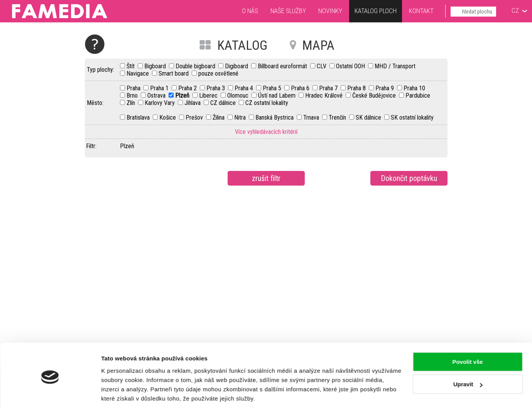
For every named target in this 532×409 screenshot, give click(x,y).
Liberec (209, 95)
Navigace (138, 74)
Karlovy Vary (160, 103)
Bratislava (139, 117)
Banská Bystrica (275, 117)
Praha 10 (414, 88)
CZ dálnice (224, 103)
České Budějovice (375, 95)
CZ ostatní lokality (267, 103)
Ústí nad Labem (278, 95)
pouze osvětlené (218, 74)
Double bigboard (196, 66)
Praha (134, 88)
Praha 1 (160, 88)
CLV (322, 66)
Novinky (330, 11)
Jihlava (193, 103)
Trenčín (338, 117)
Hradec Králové (325, 95)
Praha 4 (245, 88)
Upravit (468, 358)
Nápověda (95, 44)
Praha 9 (385, 88)
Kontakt (421, 11)
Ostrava (157, 95)
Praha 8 (357, 88)
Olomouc (239, 95)
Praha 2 (188, 88)
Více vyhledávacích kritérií (266, 132)
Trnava (312, 117)
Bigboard (156, 66)
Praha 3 (216, 88)
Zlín (132, 103)
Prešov (195, 117)
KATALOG (242, 45)
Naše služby (288, 11)
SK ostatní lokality (412, 117)
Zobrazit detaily (123, 394)
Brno (133, 95)
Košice (168, 117)
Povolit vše (467, 336)
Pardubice (418, 95)
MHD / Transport (395, 66)
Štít (131, 66)
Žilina (219, 117)
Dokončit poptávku (409, 178)
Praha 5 (273, 88)
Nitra (241, 117)
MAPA (318, 45)
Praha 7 (329, 88)
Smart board (174, 74)
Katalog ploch (376, 12)
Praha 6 (301, 88)
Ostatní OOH (351, 66)
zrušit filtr (266, 178)
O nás (250, 11)
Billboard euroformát (283, 66)
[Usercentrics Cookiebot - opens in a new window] (50, 394)
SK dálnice (369, 117)
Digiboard (237, 66)
